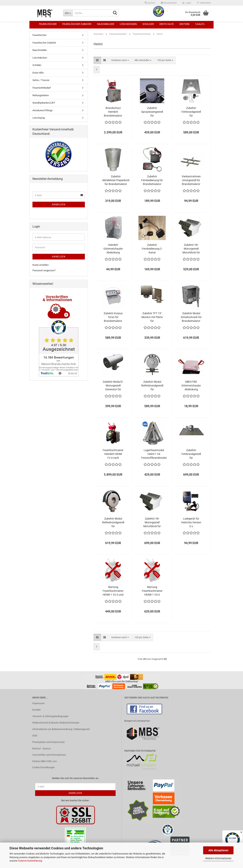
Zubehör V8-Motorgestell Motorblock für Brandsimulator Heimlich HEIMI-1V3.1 (191, 249)
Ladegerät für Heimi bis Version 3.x (191, 522)
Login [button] (187, 3)
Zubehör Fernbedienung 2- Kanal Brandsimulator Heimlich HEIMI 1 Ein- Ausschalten (152, 249)
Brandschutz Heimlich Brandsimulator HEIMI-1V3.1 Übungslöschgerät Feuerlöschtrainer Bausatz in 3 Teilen (113, 112)
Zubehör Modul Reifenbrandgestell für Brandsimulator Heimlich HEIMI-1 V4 (113, 523)
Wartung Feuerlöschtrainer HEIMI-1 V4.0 (152, 591)
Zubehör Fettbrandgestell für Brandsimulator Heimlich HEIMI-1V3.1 (191, 112)
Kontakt (36, 710)
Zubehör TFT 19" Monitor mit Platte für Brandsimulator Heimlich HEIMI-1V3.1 (152, 317)
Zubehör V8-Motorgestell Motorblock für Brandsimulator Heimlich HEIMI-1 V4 (152, 523)
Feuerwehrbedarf (42, 88)
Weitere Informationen (218, 858)
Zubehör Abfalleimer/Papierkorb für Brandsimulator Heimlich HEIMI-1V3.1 (116, 180)
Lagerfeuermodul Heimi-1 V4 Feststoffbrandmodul (154, 454)
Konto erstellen (41, 265)
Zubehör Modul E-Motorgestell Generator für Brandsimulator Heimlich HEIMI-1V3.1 (113, 386)
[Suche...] (68, 13)
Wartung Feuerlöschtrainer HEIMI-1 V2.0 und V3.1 (113, 591)
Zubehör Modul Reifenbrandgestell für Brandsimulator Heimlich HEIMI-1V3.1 (152, 386)
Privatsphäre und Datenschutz (48, 742)
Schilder (148, 24)
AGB (35, 736)
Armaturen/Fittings (43, 110)
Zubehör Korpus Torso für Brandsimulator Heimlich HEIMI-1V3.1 (113, 317)
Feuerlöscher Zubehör (77, 24)
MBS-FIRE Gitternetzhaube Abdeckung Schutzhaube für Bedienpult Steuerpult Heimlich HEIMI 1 (191, 386)
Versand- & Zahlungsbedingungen (50, 716)
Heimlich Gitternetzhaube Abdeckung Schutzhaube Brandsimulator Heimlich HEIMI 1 (113, 249)
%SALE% (200, 24)
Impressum (38, 703)
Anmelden (59, 205)
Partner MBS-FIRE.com (45, 761)
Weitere (184, 24)
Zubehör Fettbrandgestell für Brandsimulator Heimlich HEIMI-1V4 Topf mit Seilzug (191, 454)
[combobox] (120, 60)
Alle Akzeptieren (218, 850)
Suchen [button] (150, 3)
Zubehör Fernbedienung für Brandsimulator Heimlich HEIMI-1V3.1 (152, 180)
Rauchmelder (106, 24)
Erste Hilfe (167, 24)
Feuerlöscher (48, 24)
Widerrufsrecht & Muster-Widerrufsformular (56, 723)
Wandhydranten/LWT (44, 103)
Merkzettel (204, 3)
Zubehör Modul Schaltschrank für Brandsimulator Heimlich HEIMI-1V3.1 (191, 317)
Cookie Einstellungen (43, 767)
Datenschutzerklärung (30, 861)
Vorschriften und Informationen (49, 755)
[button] (169, 3)
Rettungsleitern (41, 95)
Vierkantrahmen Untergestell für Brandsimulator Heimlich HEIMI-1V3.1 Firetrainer (191, 180)
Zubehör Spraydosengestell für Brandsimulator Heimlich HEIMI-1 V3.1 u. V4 (152, 112)
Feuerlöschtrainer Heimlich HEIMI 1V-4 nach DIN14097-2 (113, 454)
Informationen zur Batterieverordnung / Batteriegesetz (61, 729)
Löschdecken (128, 24)
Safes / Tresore (41, 80)
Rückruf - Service (41, 749)
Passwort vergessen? (44, 270)
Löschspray (39, 118)
